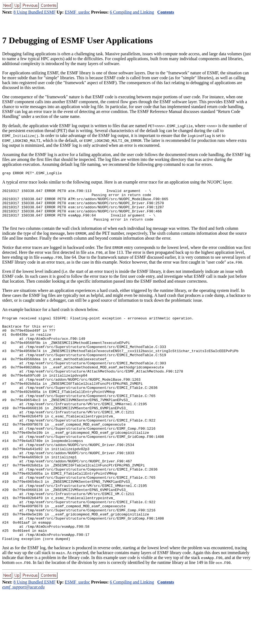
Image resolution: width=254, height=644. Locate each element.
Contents (166, 12)
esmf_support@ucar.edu (23, 639)
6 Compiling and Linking (132, 12)
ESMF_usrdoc (77, 12)
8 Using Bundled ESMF (34, 12)
